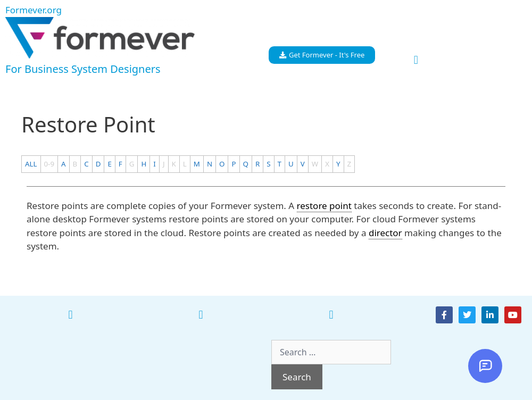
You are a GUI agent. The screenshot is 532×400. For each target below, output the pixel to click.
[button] (416, 60)
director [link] (385, 233)
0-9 (49, 164)
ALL (31, 164)
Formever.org (34, 10)
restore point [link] (324, 206)
